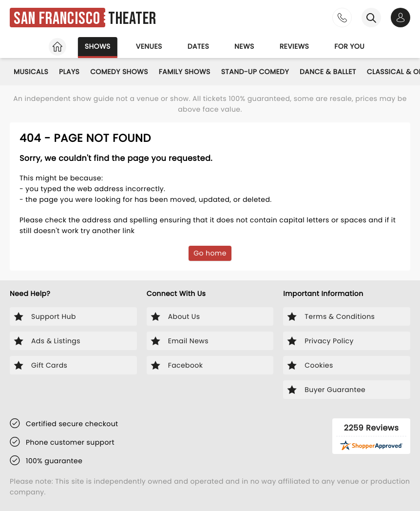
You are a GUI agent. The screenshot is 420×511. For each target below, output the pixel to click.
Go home (210, 253)
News (244, 46)
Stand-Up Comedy (255, 72)
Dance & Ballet (328, 72)
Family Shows (185, 72)
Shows (98, 46)
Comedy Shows (119, 72)
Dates (198, 46)
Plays (69, 72)
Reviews (295, 46)
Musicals (31, 72)
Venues (149, 46)
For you (349, 46)
